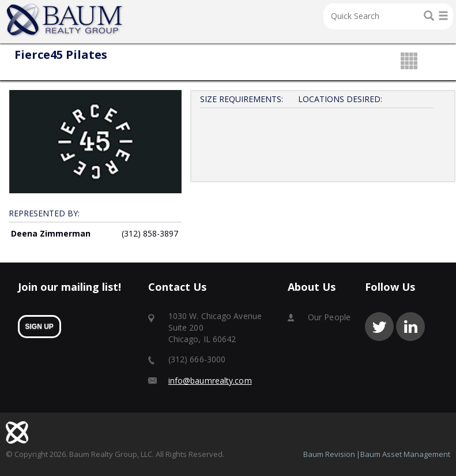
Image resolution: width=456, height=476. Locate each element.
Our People (329, 317)
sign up (39, 327)
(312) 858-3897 (150, 233)
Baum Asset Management (405, 454)
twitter (379, 327)
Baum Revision (329, 454)
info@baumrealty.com (210, 381)
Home (65, 20)
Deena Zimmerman (51, 233)
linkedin (410, 327)
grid (409, 62)
